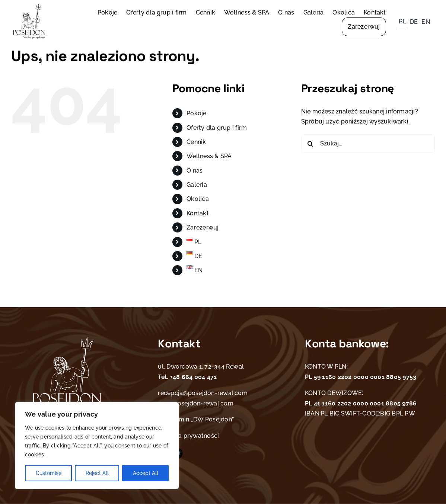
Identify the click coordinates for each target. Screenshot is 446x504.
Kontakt (198, 213)
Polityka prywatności (188, 436)
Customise (49, 473)
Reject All (97, 473)
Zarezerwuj (203, 227)
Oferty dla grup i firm (217, 128)
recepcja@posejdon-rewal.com (203, 393)
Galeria (197, 185)
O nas (195, 171)
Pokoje (196, 113)
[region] (97, 446)
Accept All (146, 473)
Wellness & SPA (209, 156)
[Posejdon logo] (29, 7)
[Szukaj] (310, 144)
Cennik (196, 142)
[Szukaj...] (368, 144)
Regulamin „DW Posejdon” (196, 419)
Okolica (198, 199)
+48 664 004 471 (192, 377)
